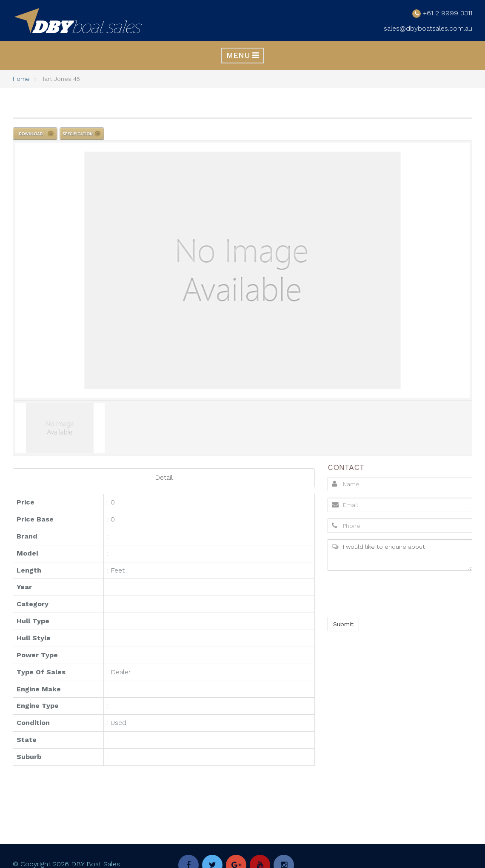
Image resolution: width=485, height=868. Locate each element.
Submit (343, 624)
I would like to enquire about (400, 555)
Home (21, 78)
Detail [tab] (164, 477)
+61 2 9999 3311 (448, 13)
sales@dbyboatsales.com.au (428, 28)
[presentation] (391, 593)
